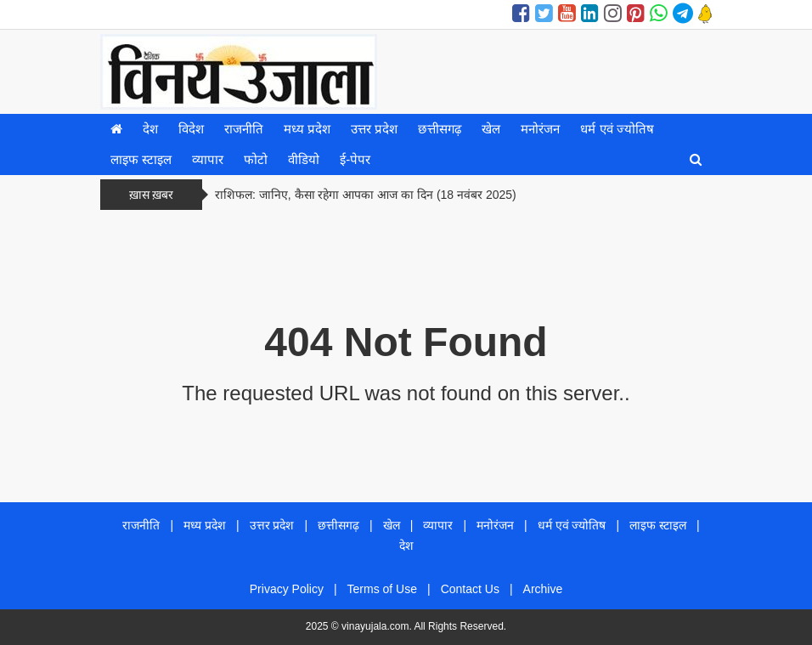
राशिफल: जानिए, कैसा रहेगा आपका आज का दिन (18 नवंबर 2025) (366, 195)
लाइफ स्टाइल (141, 159)
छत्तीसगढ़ (440, 129)
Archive (543, 589)
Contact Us (470, 589)
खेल (491, 129)
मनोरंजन (540, 129)
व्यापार (208, 159)
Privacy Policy (287, 589)
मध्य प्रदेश (307, 129)
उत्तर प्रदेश (374, 129)
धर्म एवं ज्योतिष (617, 129)
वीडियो (304, 159)
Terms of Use (382, 589)
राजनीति (244, 129)
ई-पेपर (355, 159)
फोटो (256, 159)
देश (150, 129)
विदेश (191, 129)
